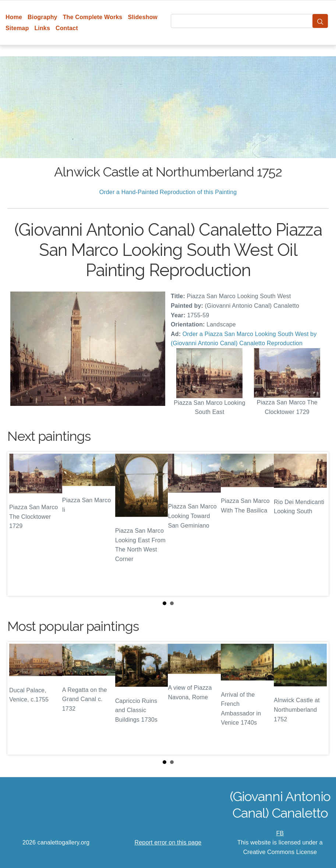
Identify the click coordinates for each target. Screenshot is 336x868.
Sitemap (17, 28)
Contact (67, 28)
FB (280, 833)
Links (42, 28)
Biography (43, 17)
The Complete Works (93, 17)
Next (317, 524)
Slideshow (143, 17)
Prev (19, 524)
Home (14, 17)
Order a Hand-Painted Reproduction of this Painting (168, 192)
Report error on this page (168, 842)
